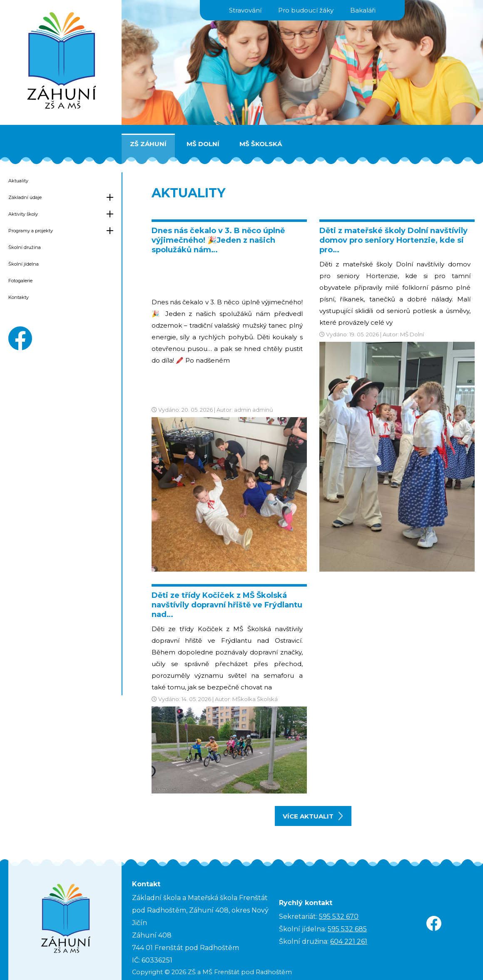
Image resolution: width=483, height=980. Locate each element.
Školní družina (25, 247)
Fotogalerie (20, 281)
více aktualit (313, 816)
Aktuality (18, 181)
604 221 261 (349, 941)
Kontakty (19, 297)
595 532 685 (347, 929)
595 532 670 (339, 917)
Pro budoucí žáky (306, 10)
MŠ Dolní (203, 144)
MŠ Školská (261, 144)
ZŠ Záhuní (148, 144)
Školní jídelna (24, 264)
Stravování (245, 10)
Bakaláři (363, 10)
